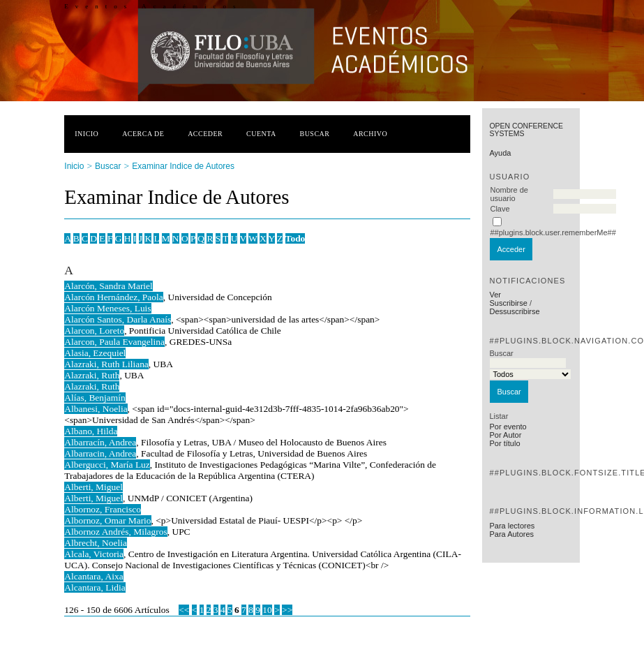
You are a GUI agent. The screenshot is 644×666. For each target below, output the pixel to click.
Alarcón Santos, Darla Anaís (118, 319)
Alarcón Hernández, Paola (113, 297)
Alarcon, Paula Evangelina (114, 342)
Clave (500, 209)
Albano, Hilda (91, 431)
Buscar (315, 134)
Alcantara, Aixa (93, 576)
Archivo (370, 134)
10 (267, 610)
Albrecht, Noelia (96, 543)
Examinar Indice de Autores (183, 166)
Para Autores (511, 534)
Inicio (87, 134)
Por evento (508, 427)
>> (287, 610)
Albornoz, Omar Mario (107, 520)
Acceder (205, 134)
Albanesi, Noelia (96, 409)
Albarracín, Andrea (100, 442)
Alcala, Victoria (94, 554)
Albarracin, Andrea (100, 453)
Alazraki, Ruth (92, 375)
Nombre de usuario (509, 194)
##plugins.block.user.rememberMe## (553, 232)
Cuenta (261, 134)
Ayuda (500, 153)
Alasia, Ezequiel (95, 353)
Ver (495, 295)
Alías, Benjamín (95, 398)
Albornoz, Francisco (103, 509)
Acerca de (143, 134)
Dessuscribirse (514, 311)
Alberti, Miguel (93, 487)
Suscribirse (508, 303)
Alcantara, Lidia (95, 587)
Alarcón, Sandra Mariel (108, 286)
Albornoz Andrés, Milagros (115, 532)
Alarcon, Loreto (94, 331)
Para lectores (512, 526)
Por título (504, 443)
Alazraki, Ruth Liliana (106, 364)
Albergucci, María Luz (107, 465)
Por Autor (505, 435)
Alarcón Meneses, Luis (107, 308)
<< (184, 610)
